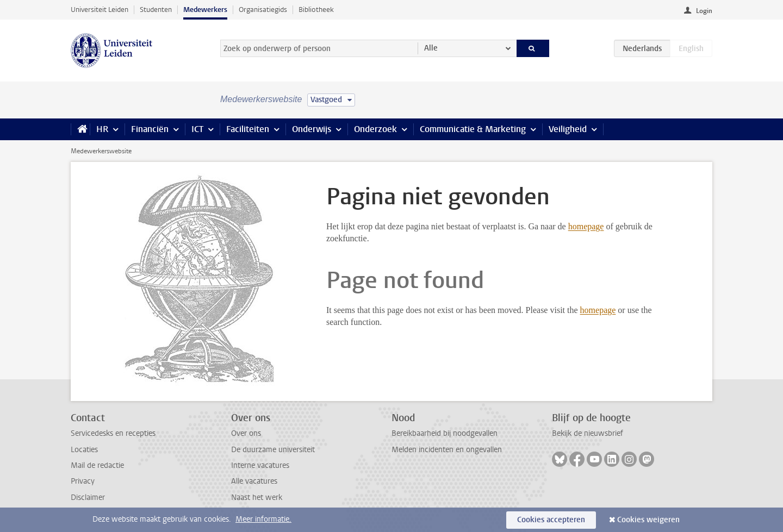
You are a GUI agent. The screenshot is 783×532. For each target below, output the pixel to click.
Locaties (84, 450)
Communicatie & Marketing (473, 129)
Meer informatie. (263, 519)
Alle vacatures (254, 481)
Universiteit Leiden (100, 10)
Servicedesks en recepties (113, 433)
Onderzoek (375, 129)
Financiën (150, 129)
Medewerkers (205, 10)
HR (102, 129)
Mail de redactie (97, 465)
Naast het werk (257, 497)
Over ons (246, 433)
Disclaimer (88, 497)
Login (704, 11)
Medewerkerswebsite (101, 151)
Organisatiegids (263, 10)
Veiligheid (568, 129)
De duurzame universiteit (273, 450)
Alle (431, 48)
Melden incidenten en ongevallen (447, 450)
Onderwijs (312, 129)
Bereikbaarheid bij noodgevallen (445, 433)
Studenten (156, 10)
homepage (586, 226)
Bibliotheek (316, 10)
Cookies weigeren (648, 520)
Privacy (83, 481)
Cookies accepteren (551, 520)
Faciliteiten (248, 129)
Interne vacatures (260, 465)
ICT (197, 129)
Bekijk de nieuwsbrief (588, 433)
